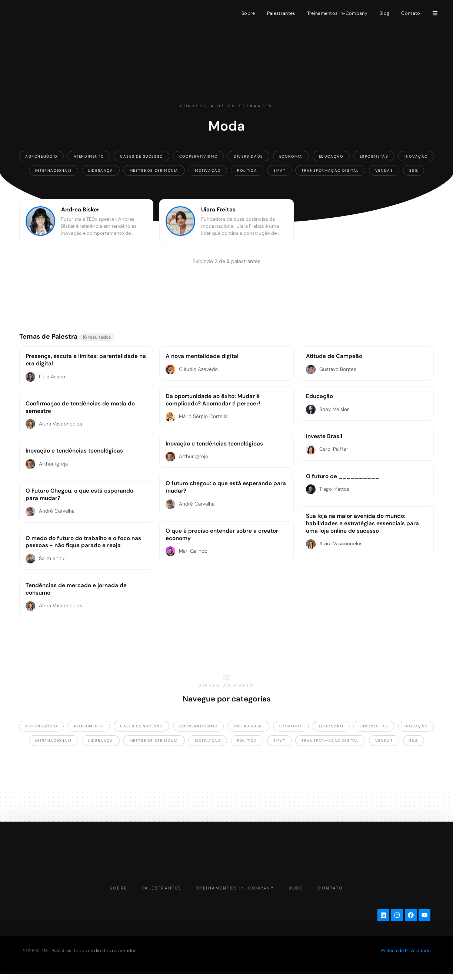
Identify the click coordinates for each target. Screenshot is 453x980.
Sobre (248, 13)
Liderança (101, 170)
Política (247, 170)
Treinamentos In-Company (337, 13)
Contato (411, 13)
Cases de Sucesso (141, 156)
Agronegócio (41, 156)
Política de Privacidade (406, 956)
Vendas (384, 170)
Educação (331, 156)
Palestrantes (281, 13)
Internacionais (54, 170)
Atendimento (89, 156)
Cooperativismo (198, 156)
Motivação (208, 170)
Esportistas (374, 156)
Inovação (416, 156)
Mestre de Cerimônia (154, 170)
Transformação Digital (330, 170)
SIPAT (279, 170)
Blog (384, 13)
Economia (291, 156)
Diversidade (248, 156)
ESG (414, 170)
